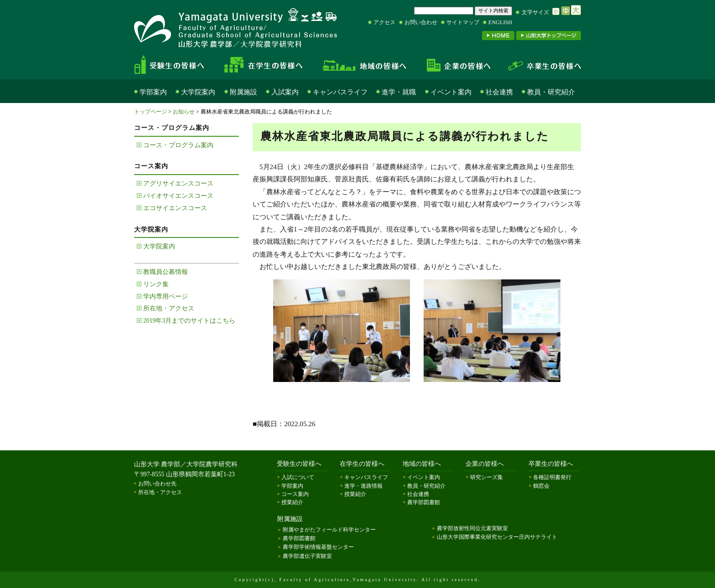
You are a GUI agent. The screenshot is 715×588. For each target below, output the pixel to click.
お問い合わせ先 (157, 484)
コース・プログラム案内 (178, 145)
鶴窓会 (541, 486)
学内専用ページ (166, 297)
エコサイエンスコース (175, 208)
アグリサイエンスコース (178, 183)
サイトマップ (463, 22)
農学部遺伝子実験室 (307, 556)
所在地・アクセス (169, 308)
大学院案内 (198, 92)
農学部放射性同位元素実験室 (472, 528)
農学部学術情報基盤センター (318, 547)
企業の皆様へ (458, 65)
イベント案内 (451, 92)
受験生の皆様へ (177, 65)
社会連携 (499, 92)
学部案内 (153, 92)
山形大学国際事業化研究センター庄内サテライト (497, 537)
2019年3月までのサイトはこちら (189, 321)
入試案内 (285, 92)
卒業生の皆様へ (540, 65)
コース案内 (295, 494)
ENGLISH (500, 22)
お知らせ (184, 112)
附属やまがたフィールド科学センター (329, 530)
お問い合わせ (421, 22)
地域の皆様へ (365, 65)
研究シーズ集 (487, 477)
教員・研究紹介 (551, 92)
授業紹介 (292, 502)
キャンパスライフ (340, 92)
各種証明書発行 (552, 477)
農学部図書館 (424, 502)
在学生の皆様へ (266, 65)
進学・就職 (399, 92)
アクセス (384, 22)
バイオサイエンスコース (178, 196)
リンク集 (156, 284)
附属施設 (244, 92)
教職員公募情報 (166, 272)
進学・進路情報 (363, 486)
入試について (298, 477)
